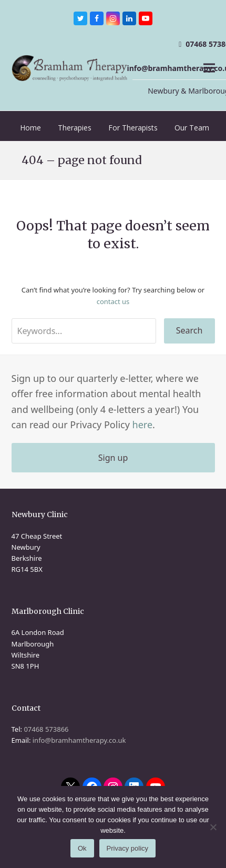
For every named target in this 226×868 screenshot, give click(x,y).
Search (189, 330)
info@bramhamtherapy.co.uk (79, 740)
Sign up (113, 458)
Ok (82, 848)
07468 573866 (46, 729)
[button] (209, 68)
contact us (113, 301)
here (143, 425)
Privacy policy (127, 848)
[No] (213, 827)
